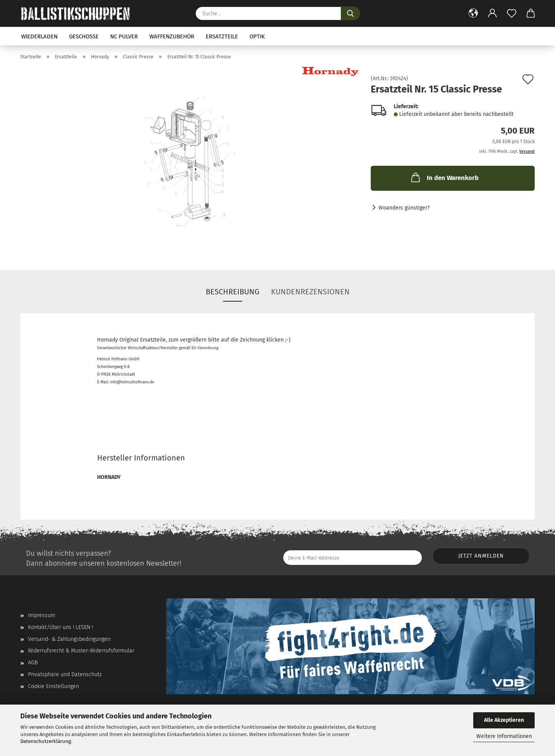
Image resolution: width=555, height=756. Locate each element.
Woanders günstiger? (404, 208)
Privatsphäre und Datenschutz (65, 674)
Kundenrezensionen (310, 292)
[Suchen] (350, 13)
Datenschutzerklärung (46, 741)
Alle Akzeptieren (504, 720)
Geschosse (84, 36)
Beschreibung (233, 292)
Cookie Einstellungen (54, 686)
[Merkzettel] (512, 13)
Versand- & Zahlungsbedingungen (69, 639)
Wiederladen (39, 36)
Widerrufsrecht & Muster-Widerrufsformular (81, 651)
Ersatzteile (222, 36)
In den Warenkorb (444, 177)
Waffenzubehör (172, 36)
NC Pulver (124, 36)
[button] (473, 13)
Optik (257, 36)
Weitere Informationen (504, 736)
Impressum (42, 615)
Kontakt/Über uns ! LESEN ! (60, 627)
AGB (33, 663)
